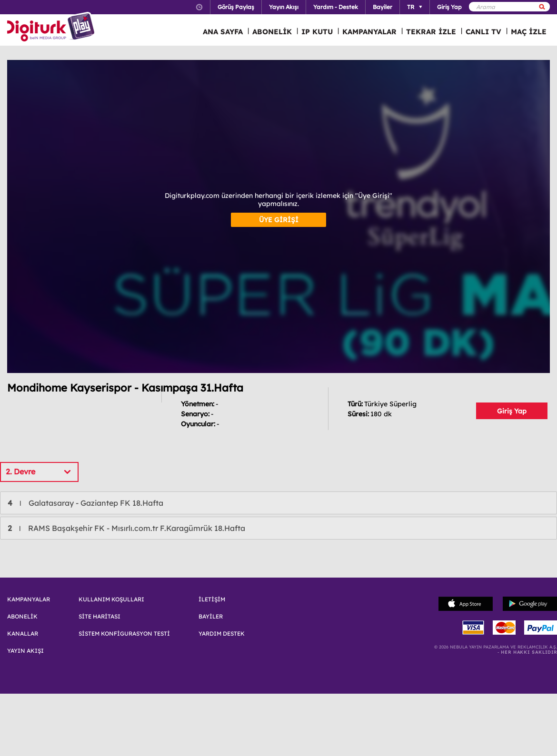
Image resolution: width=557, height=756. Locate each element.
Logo (52, 28)
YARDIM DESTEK (222, 634)
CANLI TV (483, 32)
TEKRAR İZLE (431, 32)
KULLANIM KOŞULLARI (111, 599)
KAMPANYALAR (369, 32)
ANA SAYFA (223, 32)
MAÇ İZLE (529, 32)
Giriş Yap (512, 411)
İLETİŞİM (212, 599)
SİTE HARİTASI (99, 617)
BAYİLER (211, 617)
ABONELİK (272, 32)
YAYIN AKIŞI (25, 651)
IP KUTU (317, 32)
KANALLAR (23, 634)
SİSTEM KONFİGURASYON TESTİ (124, 634)
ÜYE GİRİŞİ (279, 220)
